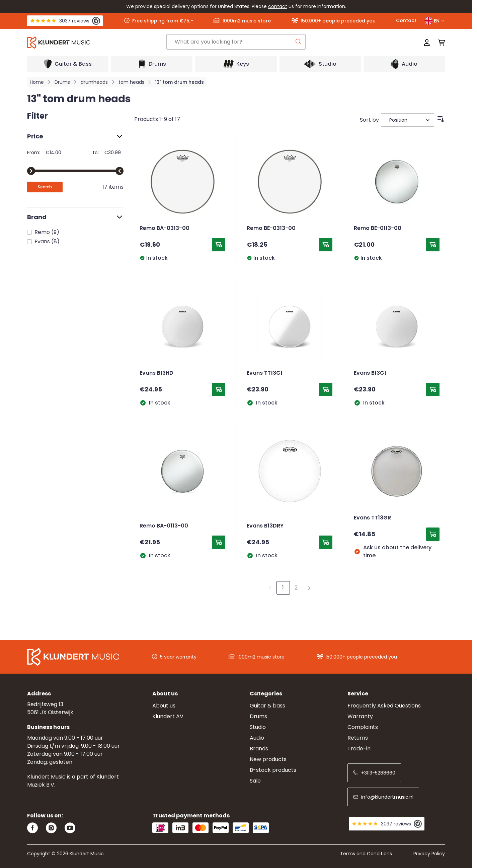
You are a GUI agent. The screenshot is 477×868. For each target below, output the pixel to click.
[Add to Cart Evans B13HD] (219, 389)
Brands (259, 749)
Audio (257, 738)
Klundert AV (168, 716)
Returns (358, 738)
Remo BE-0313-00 (271, 229)
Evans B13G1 (370, 373)
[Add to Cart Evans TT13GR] (433, 534)
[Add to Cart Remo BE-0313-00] (326, 245)
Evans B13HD (156, 373)
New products (268, 759)
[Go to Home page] (97, 43)
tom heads (131, 82)
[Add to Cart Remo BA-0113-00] (219, 542)
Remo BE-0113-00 (378, 229)
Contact (406, 20)
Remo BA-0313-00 (165, 229)
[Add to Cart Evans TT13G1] (326, 389)
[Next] (309, 588)
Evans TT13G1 (265, 373)
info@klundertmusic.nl (383, 797)
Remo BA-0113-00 (164, 526)
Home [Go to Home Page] (37, 82)
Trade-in (359, 749)
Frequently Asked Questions (384, 706)
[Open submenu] (68, 64)
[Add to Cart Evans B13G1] (433, 389)
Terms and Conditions (366, 854)
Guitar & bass (267, 706)
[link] (270, 588)
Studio (258, 727)
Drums (62, 82)
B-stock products (273, 770)
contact (278, 6)
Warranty (360, 716)
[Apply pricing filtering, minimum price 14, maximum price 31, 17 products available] (45, 187)
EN (435, 21)
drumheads (94, 82)
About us (164, 706)
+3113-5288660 (374, 773)
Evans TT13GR (372, 518)
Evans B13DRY (265, 526)
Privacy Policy (429, 854)
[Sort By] (408, 120)
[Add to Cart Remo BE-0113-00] (433, 245)
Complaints (363, 727)
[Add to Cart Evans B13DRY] (326, 542)
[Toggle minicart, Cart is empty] (440, 43)
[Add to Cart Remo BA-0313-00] (219, 245)
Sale (255, 781)
